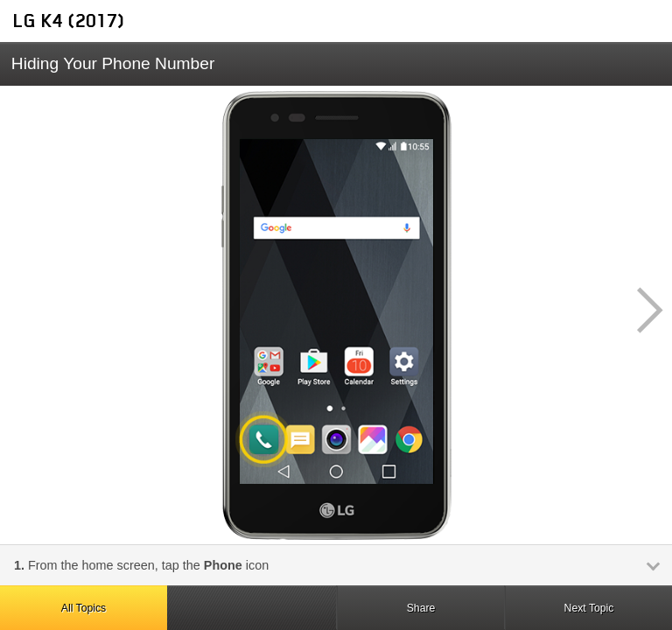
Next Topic (589, 608)
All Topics (84, 608)
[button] (640, 311)
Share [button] (421, 608)
